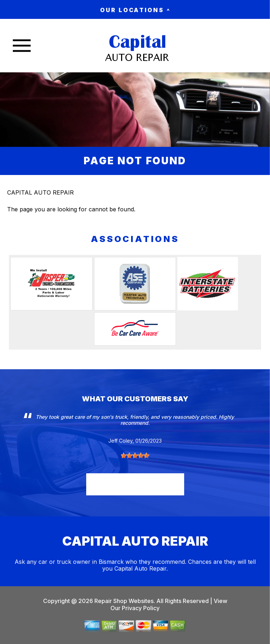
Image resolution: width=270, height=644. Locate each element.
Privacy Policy (141, 608)
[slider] (135, 455)
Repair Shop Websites (123, 601)
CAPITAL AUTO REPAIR (40, 192)
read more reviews (135, 483)
